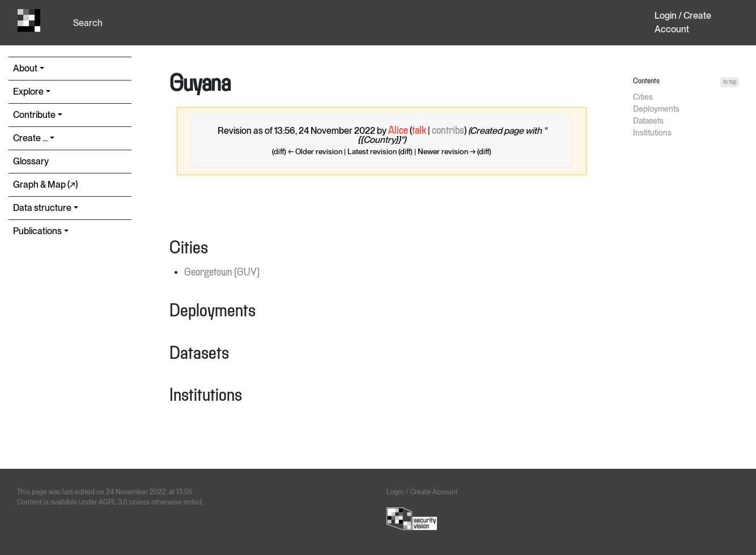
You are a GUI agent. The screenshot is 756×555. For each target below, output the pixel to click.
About (25, 68)
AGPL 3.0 (113, 502)
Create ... (30, 138)
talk (419, 131)
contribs (448, 131)
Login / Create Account (683, 22)
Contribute (34, 115)
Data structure (42, 208)
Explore (28, 92)
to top (730, 82)
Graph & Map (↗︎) (45, 185)
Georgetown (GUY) (222, 273)
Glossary (31, 161)
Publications (37, 231)
